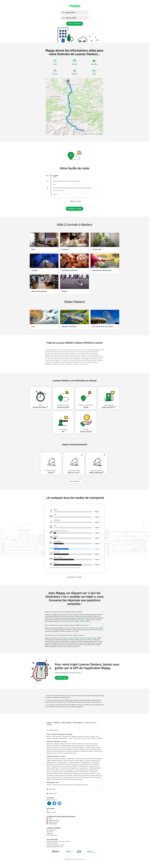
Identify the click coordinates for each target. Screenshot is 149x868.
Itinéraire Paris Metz (58, 753)
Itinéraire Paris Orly (92, 746)
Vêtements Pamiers (78, 774)
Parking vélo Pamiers (57, 766)
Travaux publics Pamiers (66, 774)
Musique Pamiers (93, 770)
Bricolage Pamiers (84, 772)
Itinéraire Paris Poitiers (87, 751)
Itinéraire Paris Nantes (78, 748)
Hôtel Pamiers (50, 759)
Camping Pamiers (86, 762)
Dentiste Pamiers (84, 766)
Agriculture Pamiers (90, 774)
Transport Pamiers (62, 762)
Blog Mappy (50, 834)
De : (69, 13)
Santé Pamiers (95, 762)
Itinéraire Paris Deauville (91, 744)
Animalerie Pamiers (57, 778)
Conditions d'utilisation (53, 842)
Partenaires (54, 835)
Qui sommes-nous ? (52, 830)
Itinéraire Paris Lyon (77, 744)
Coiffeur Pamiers (79, 760)
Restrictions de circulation (81, 785)
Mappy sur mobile (51, 812)
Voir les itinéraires (75, 24)
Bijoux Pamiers (65, 779)
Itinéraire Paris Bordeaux (53, 746)
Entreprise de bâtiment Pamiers (94, 759)
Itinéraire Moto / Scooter (66, 738)
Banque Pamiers (84, 768)
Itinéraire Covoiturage (52, 738)
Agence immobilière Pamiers (55, 760)
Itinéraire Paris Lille (81, 746)
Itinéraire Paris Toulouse (53, 748)
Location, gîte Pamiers (74, 762)
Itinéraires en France (65, 744)
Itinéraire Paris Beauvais (73, 751)
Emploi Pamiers (65, 768)
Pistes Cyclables (57, 785)
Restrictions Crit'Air (68, 785)
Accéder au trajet (74, 209)
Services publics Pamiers (53, 768)
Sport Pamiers (50, 764)
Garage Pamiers (71, 759)
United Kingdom (52, 824)
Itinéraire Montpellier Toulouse (82, 749)
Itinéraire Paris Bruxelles (59, 751)
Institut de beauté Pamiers (71, 766)
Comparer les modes (74, 577)
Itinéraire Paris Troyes (70, 753)
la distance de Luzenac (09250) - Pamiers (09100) (75, 621)
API (47, 811)
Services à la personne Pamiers (55, 772)
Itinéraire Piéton (57, 737)
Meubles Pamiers (86, 778)
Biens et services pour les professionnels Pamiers (81, 764)
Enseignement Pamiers (76, 779)
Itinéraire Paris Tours (52, 749)
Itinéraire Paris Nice (66, 748)
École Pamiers (56, 770)
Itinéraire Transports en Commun (80, 737)
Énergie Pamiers (74, 768)
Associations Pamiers (61, 764)
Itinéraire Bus (77, 738)
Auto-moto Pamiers (69, 760)
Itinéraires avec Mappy (53, 744)
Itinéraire (49, 737)
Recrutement (50, 832)
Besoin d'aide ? (52, 793)
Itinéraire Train (94, 737)
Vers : (69, 18)
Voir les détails (75, 481)
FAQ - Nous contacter (52, 843)
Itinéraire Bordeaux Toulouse (93, 748)
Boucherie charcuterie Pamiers (72, 778)
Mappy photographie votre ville (55, 847)
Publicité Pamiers (60, 776)
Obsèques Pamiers (51, 762)
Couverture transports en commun (56, 845)
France (49, 819)
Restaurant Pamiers (60, 759)
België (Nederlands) (53, 822)
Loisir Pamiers (69, 776)
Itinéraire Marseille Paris (68, 746)
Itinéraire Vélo (67, 737)
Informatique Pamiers (82, 770)
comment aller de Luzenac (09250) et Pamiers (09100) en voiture (77, 638)
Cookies (68, 842)
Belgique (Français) (53, 820)
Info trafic (49, 785)
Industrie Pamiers (94, 766)
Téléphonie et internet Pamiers (82, 776)
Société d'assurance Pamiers (93, 760)
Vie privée (62, 842)
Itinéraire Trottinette (97, 738)
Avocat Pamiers (56, 779)
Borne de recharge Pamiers (68, 770)
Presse (48, 835)
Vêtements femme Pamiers (71, 772)
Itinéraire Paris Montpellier (66, 749)
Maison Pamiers (80, 759)
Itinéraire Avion (86, 738)
